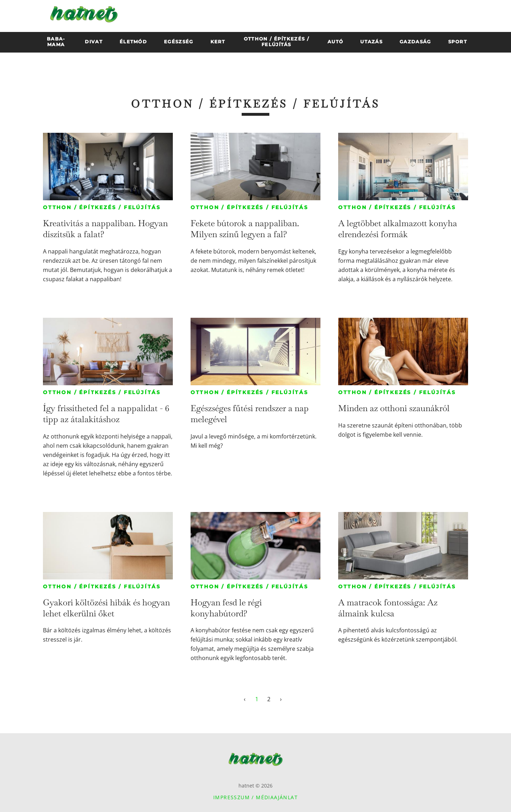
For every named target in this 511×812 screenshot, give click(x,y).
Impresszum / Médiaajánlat (255, 797)
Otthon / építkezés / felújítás (102, 207)
